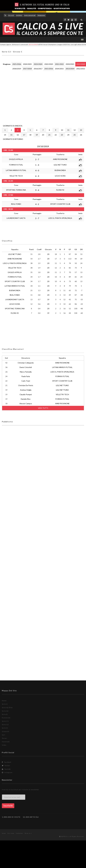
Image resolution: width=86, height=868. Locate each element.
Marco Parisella (26, 372)
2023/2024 (38, 64)
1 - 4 (37, 165)
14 (5, 135)
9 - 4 (37, 190)
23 (62, 135)
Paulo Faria (26, 376)
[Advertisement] (24, 97)
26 (81, 135)
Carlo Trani (26, 381)
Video (4, 745)
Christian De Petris (26, 385)
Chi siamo (11, 833)
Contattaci (19, 833)
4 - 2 (37, 204)
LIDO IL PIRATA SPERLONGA (60, 218)
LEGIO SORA (60, 176)
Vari (4, 735)
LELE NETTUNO (60, 165)
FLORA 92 (60, 190)
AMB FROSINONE (60, 159)
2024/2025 (27, 64)
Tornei (4, 738)
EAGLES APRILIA (16, 159)
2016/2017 (38, 69)
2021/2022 (59, 64)
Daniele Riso (26, 399)
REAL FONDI (16, 204)
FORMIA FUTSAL (16, 165)
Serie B (5, 714)
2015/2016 (49, 69)
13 (81, 130)
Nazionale (6, 742)
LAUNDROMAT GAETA (16, 218)
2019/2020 (81, 64)
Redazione (41, 15)
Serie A (5, 704)
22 (56, 135)
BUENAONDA (60, 170)
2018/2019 (17, 69)
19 (37, 135)
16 (18, 135)
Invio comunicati (30, 15)
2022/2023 (49, 64)
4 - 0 (37, 170)
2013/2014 (70, 69)
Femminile (6, 718)
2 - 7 (37, 159)
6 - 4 (37, 176)
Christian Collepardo (26, 363)
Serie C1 (5, 721)
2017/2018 (27, 69)
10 (62, 130)
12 (75, 130)
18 (30, 135)
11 (68, 130)
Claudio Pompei (26, 394)
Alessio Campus (26, 403)
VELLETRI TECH (16, 176)
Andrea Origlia (26, 390)
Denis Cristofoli (26, 367)
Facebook (7, 762)
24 (68, 135)
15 (11, 135)
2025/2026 (17, 64)
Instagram (7, 772)
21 (49, 135)
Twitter (6, 766)
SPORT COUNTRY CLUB (60, 204)
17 (24, 135)
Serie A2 (5, 711)
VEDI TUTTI (43, 408)
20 (43, 135)
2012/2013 (81, 69)
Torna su (28, 833)
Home (4, 701)
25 (75, 135)
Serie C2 (5, 725)
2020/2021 (70, 64)
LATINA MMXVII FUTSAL (16, 170)
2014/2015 (59, 69)
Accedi (11, 15)
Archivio (19, 15)
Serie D (5, 728)
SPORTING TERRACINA (16, 190)
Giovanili (6, 731)
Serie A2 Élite (7, 708)
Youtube (6, 769)
